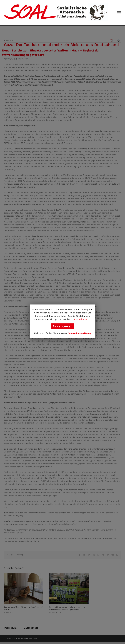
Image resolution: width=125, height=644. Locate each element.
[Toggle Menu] (119, 13)
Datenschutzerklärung (79, 333)
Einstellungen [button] (81, 319)
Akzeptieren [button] (62, 326)
